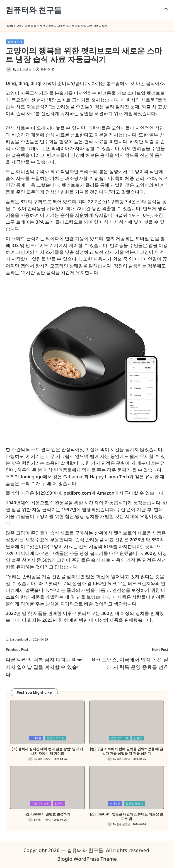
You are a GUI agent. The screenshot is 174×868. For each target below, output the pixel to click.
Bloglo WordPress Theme (87, 859)
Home (10, 26)
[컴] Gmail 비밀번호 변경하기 (47, 814)
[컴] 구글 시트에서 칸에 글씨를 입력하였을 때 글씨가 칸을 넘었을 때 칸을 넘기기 (127, 751)
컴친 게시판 (15, 42)
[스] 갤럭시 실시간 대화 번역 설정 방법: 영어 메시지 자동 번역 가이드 (47, 751)
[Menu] (160, 10)
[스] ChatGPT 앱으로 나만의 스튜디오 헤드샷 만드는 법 (127, 816)
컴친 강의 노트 (55, 738)
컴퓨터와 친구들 (34, 10)
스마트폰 (36, 738)
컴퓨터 (138, 738)
